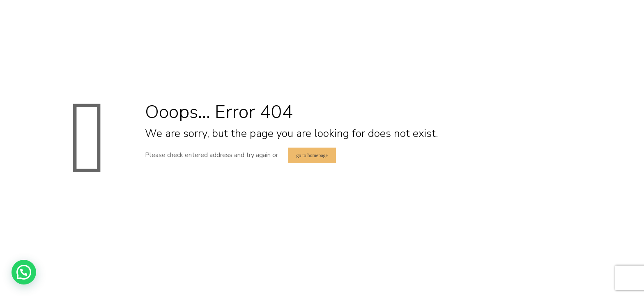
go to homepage (312, 155)
